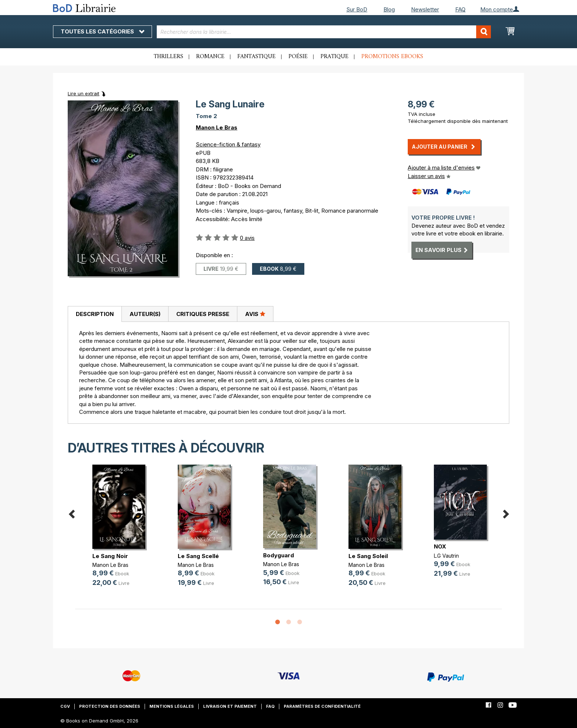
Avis (255, 314)
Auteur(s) (145, 314)
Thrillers (169, 57)
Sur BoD (357, 9)
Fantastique (256, 57)
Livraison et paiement (230, 706)
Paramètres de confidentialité (322, 706)
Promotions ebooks (392, 57)
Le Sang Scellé (198, 556)
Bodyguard (279, 555)
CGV (65, 706)
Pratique (334, 57)
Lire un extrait (84, 93)
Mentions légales (172, 706)
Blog (389, 9)
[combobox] (324, 32)
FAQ (460, 9)
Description (95, 314)
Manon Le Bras (217, 127)
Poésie (298, 57)
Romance (210, 57)
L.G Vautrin (446, 556)
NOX (440, 546)
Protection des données (110, 706)
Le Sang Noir (110, 556)
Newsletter (425, 9)
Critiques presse (203, 314)
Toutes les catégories (102, 31)
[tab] (95, 314)
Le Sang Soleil (368, 556)
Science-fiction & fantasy (228, 144)
